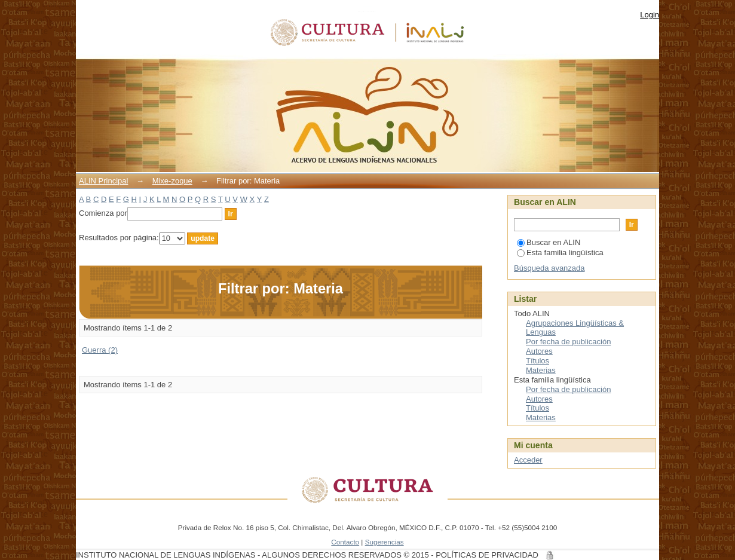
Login (650, 15)
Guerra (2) (100, 350)
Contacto (345, 542)
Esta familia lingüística (560, 253)
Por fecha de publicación (568, 342)
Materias (541, 370)
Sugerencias (385, 542)
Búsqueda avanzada (549, 268)
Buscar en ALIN (549, 242)
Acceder (528, 460)
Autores (539, 351)
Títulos (538, 361)
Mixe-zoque (172, 181)
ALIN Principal (103, 181)
